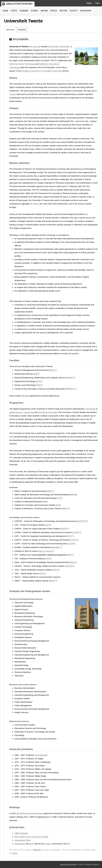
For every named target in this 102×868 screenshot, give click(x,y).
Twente (12, 94)
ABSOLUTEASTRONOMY (19, 4)
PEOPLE (54, 11)
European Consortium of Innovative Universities (42, 71)
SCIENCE (35, 11)
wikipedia (37, 850)
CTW (39, 381)
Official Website (21, 833)
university (36, 46)
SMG (53, 370)
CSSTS (74, 540)
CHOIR (77, 532)
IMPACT (65, 508)
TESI (56, 570)
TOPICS (14, 11)
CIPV (71, 536)
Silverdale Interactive (68, 864)
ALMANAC (24, 11)
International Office (23, 840)
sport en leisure (46, 551)
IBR (45, 502)
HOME (5, 11)
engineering (29, 412)
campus (48, 844)
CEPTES (83, 521)
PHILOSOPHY (86, 11)
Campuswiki (20, 844)
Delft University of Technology (22, 64)
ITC (74, 389)
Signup (89, 3)
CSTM (72, 544)
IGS (58, 505)
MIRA (74, 495)
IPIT (71, 555)
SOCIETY (74, 11)
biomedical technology (48, 412)
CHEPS (64, 529)
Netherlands (65, 46)
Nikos (73, 562)
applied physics (16, 412)
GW (36, 374)
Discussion (22, 30)
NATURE (44, 11)
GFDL (15, 853)
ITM (49, 559)
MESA (50, 491)
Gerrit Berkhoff (41, 755)
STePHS (70, 566)
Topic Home (10, 30)
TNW (39, 385)
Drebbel (57, 547)
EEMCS (71, 378)
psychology (91, 409)
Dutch (32, 844)
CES (48, 525)
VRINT (53, 581)
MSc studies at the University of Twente (31, 837)
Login (97, 3)
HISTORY (63, 11)
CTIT (59, 498)
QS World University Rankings (29, 813)
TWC (43, 573)
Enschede (54, 46)
